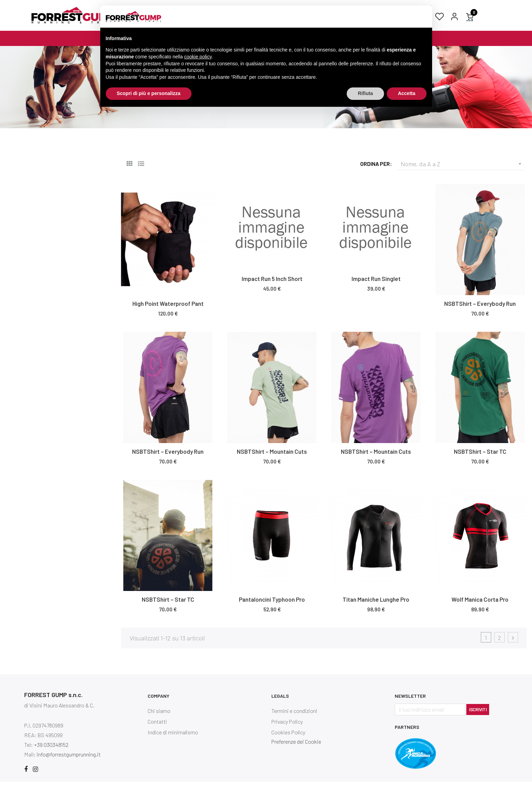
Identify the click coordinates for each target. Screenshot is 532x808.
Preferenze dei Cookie (296, 768)
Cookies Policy (288, 759)
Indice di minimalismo (173, 759)
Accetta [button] (407, 93)
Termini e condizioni (294, 737)
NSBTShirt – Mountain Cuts (272, 478)
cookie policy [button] (198, 57)
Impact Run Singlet (376, 305)
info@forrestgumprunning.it (69, 781)
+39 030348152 (51, 771)
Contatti (157, 748)
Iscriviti (478, 736)
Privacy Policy (287, 748)
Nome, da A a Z (462, 190)
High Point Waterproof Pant (168, 330)
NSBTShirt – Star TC (480, 478)
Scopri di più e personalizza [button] (149, 93)
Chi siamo (159, 737)
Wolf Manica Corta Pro (480, 626)
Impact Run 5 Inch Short (272, 305)
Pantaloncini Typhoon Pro (272, 626)
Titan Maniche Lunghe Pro (376, 626)
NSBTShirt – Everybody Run (480, 330)
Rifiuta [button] (365, 93)
